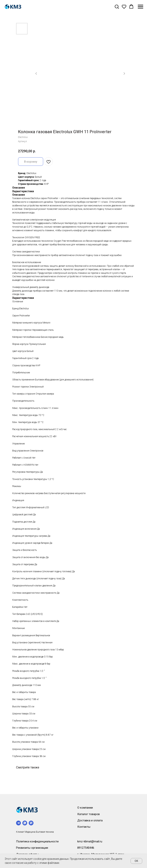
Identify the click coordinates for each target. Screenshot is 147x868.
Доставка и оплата (90, 820)
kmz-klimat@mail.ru (90, 841)
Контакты (84, 827)
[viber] (31, 823)
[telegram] (18, 823)
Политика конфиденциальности (37, 841)
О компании (85, 808)
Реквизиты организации (32, 848)
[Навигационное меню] (140, 7)
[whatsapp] (25, 823)
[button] (117, 6)
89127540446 (86, 848)
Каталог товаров (89, 814)
